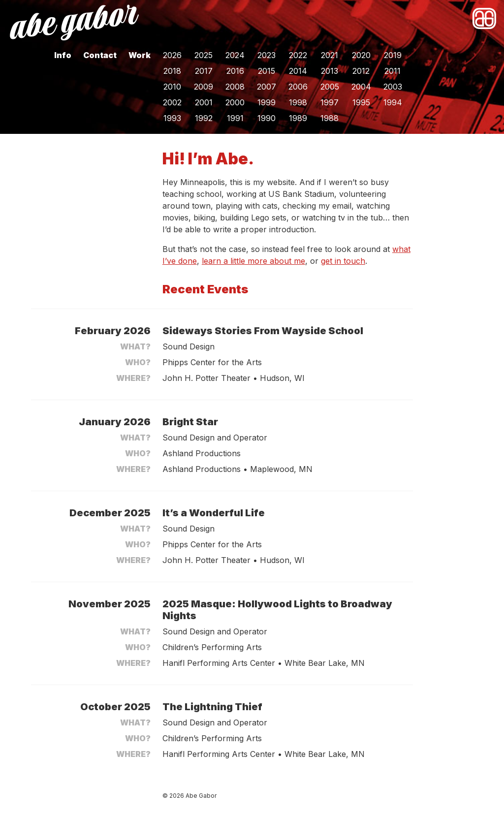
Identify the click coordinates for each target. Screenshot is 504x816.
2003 (393, 87)
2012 (361, 71)
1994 (393, 102)
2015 (267, 71)
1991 (235, 118)
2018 (172, 71)
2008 (235, 87)
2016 (235, 71)
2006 (298, 87)
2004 (361, 87)
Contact (100, 55)
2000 (235, 102)
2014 (298, 71)
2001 (204, 102)
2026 (172, 55)
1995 (361, 102)
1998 (298, 102)
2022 (298, 55)
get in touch (343, 261)
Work (140, 55)
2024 (235, 55)
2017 (204, 71)
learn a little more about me (253, 261)
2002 (172, 102)
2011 (393, 71)
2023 (267, 55)
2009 (204, 87)
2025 (204, 55)
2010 (172, 87)
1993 (172, 118)
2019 (393, 55)
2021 (330, 55)
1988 (330, 118)
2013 (330, 71)
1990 (267, 118)
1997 (330, 102)
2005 (330, 87)
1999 (267, 102)
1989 (298, 118)
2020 (361, 55)
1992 (204, 118)
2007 (267, 87)
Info (63, 55)
